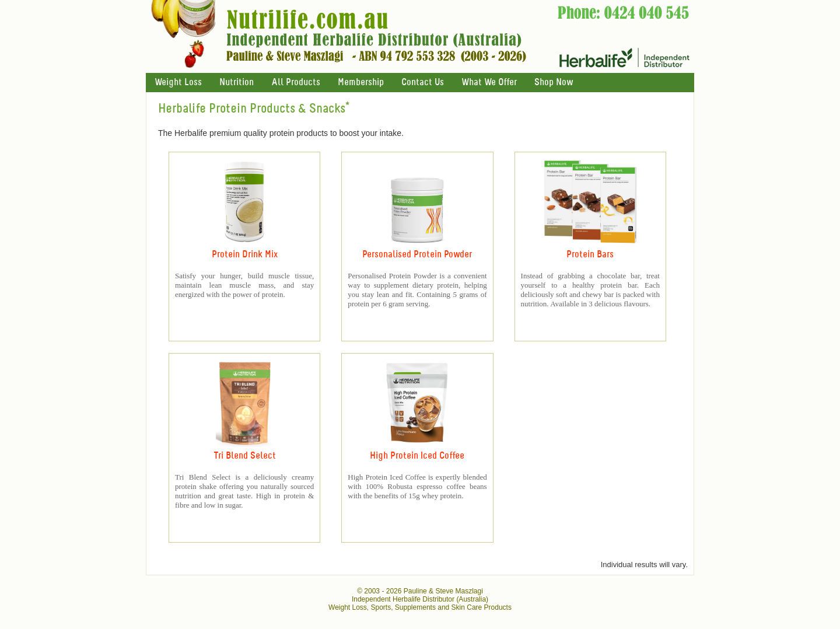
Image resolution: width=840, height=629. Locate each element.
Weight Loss (178, 83)
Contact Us (423, 83)
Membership (361, 83)
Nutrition (237, 83)
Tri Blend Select (245, 456)
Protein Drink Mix (245, 255)
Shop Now (554, 83)
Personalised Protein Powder (417, 255)
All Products (296, 83)
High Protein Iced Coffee (417, 456)
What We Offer (489, 83)
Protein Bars (590, 255)
